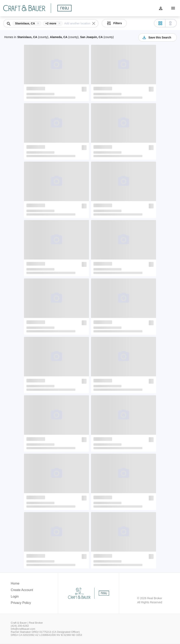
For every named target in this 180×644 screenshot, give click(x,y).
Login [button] (15, 596)
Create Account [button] (22, 590)
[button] (28, 23)
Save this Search (156, 37)
